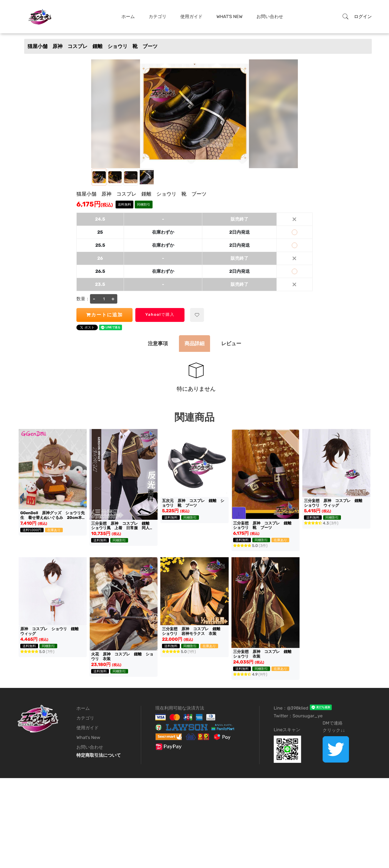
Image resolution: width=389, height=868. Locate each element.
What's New (230, 17)
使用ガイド (191, 17)
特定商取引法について (99, 755)
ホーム (128, 17)
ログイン (363, 17)
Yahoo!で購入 (160, 315)
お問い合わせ (270, 17)
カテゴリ (158, 17)
